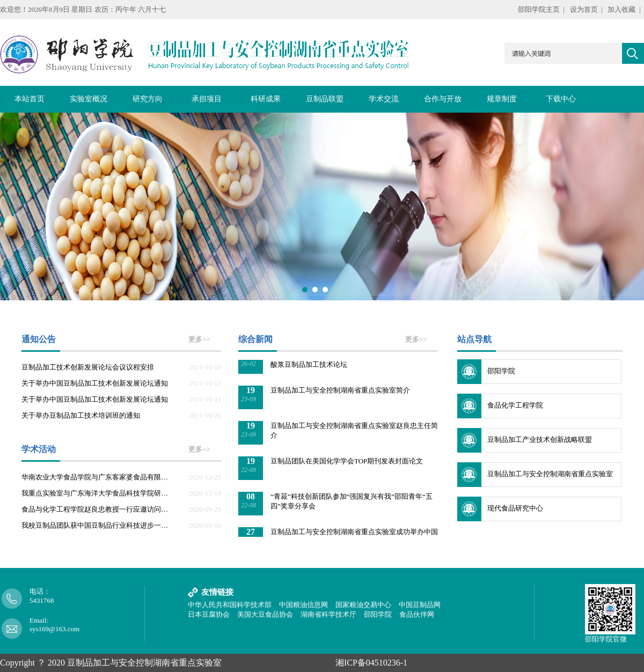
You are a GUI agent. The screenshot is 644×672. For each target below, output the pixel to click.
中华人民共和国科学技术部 (230, 605)
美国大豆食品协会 (265, 614)
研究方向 (148, 99)
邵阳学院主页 (539, 9)
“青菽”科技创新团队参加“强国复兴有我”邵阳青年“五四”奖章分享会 (352, 502)
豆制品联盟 (325, 99)
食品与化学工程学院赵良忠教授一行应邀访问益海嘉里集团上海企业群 (98, 509)
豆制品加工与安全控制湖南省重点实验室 (550, 474)
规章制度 (502, 99)
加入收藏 (621, 9)
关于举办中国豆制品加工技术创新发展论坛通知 (95, 383)
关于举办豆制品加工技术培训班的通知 (81, 415)
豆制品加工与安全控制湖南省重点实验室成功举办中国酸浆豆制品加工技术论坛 (354, 361)
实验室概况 (89, 99)
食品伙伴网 (417, 614)
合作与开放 (443, 99)
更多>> (199, 339)
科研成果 (266, 99)
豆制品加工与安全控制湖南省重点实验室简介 (340, 391)
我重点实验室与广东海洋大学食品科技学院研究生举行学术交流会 (98, 493)
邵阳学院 (501, 371)
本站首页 (30, 99)
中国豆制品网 (420, 605)
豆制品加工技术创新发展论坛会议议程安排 (88, 367)
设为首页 (584, 9)
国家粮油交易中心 (363, 605)
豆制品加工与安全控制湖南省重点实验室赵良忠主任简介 (354, 431)
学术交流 (384, 99)
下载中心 (561, 99)
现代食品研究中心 (515, 508)
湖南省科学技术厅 (328, 614)
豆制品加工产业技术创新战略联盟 (540, 440)
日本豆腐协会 (209, 614)
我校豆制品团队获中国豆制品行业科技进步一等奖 (98, 525)
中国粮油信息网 (303, 605)
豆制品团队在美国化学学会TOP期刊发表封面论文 (347, 462)
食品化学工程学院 (515, 405)
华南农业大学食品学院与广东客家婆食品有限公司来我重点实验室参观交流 (98, 477)
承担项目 (207, 99)
